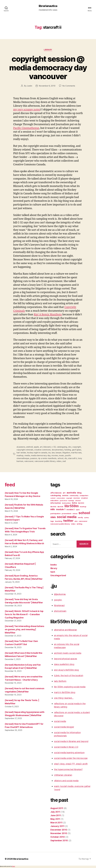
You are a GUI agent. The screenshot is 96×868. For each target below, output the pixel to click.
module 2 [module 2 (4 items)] (70, 510)
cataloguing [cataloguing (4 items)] (56, 495)
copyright (77, 447)
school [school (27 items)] (84, 513)
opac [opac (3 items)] (78, 510)
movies (55, 455)
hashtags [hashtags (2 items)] (71, 501)
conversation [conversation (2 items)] (61, 498)
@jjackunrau (60, 594)
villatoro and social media (66, 781)
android (30, 447)
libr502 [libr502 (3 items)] (53, 507)
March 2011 (56, 823)
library (48, 50)
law (53, 453)
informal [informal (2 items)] (78, 501)
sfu (66, 458)
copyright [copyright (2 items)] (69, 498)
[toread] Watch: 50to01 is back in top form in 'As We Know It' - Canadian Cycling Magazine (24, 614)
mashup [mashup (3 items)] (83, 507)
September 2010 (59, 840)
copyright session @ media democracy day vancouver (48, 68)
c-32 (54, 447)
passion (34, 458)
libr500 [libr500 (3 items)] (81, 503)
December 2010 (59, 830)
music (61, 455)
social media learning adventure (69, 753)
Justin (29, 86)
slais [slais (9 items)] (53, 517)
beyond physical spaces (66, 659)
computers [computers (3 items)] (84, 495)
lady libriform (60, 681)
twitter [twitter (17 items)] (68, 521)
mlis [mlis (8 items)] (53, 509)
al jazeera (21, 447)
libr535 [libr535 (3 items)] (60, 507)
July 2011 (55, 812)
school (60, 458)
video (59, 461)
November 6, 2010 (47, 86)
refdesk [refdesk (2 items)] (75, 514)
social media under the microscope (71, 758)
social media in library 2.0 (66, 747)
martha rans (76, 453)
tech (53, 572)
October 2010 (58, 837)
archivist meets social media (68, 653)
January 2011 (57, 826)
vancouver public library (45, 461)
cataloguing (62, 447)
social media (60, 721)
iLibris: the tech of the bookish (69, 676)
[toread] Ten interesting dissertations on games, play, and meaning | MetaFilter (24, 629)
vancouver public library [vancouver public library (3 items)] (60, 524)
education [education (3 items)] (54, 500)
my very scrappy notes (27, 110)
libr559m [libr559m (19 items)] (72, 506)
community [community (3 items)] (74, 495)
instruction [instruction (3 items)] (66, 503)
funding (68, 450)
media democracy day (41, 455)
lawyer (58, 453)
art (41, 447)
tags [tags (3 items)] (52, 521)
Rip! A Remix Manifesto (48, 315)
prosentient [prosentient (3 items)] (66, 513)
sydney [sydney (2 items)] (86, 518)
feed (10, 485)
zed (64, 461)
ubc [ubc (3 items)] (76, 521)
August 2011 (57, 808)
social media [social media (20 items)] (67, 517)
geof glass (77, 450)
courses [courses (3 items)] (77, 498)
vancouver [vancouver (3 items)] (83, 521)
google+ (58, 600)
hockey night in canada (37, 453)
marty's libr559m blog (65, 692)
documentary (58, 450)
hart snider (21, 453)
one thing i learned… (64, 698)
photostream (60, 611)
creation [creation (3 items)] (84, 498)
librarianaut (59, 605)
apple (36, 447)
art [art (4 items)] (64, 493)
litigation (66, 453)
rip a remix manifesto (47, 458)
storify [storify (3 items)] (80, 517)
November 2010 (59, 833)
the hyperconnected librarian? (68, 769)
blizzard (47, 447)
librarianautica (48, 6)
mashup (20, 455)
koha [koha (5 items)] (74, 503)
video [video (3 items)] (73, 524)
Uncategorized (58, 575)
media (27, 455)
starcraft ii (72, 458)
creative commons (42, 450)
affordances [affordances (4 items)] (56, 493)
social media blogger (64, 727)
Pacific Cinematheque (26, 128)
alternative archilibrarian (65, 630)
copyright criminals (25, 450)
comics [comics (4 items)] (65, 495)
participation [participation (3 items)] (55, 513)
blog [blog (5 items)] (79, 493)
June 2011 (56, 815)
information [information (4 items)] (56, 503)
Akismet (13, 866)
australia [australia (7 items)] (71, 493)
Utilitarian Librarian (63, 775)
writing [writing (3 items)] (79, 524)
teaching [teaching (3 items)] (59, 521)
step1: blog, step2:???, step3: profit (71, 764)
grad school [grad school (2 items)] (63, 501)
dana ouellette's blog (64, 664)
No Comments (69, 86)
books (54, 565)
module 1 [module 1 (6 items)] (61, 509)
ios (49, 453)
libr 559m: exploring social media (70, 687)
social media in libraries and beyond (71, 741)
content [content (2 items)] (53, 498)
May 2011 (55, 819)
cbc (70, 447)
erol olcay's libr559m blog (66, 670)
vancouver (29, 461)
